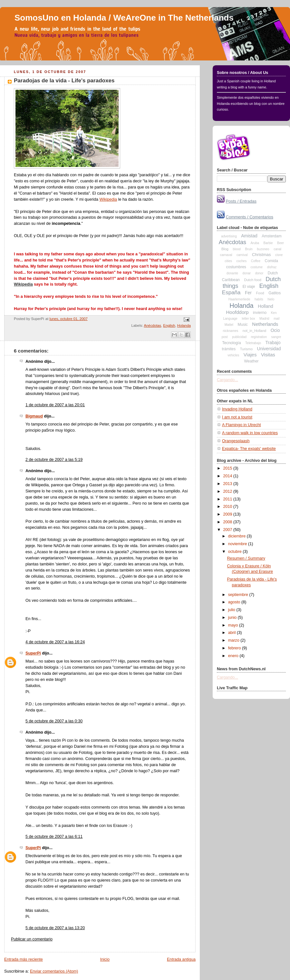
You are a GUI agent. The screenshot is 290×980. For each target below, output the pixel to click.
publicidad (239, 337)
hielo (271, 299)
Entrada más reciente (24, 959)
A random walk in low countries (250, 433)
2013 (228, 484)
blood (237, 249)
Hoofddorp (237, 312)
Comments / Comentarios (250, 217)
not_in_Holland (254, 331)
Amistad (249, 236)
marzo (234, 640)
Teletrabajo (253, 343)
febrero (235, 648)
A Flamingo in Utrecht (242, 425)
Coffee (256, 261)
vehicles (233, 355)
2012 (228, 491)
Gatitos (275, 293)
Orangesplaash (236, 441)
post (225, 337)
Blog (225, 249)
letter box (248, 319)
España (231, 293)
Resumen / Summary (246, 558)
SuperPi (33, 653)
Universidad (269, 349)
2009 (228, 514)
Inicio (105, 959)
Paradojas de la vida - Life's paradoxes (64, 81)
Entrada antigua (181, 959)
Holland (265, 306)
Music (243, 325)
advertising (229, 236)
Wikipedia (108, 199)
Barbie (268, 243)
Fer (248, 293)
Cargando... (227, 380)
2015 (228, 468)
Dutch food (253, 280)
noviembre (238, 544)
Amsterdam (271, 236)
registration (259, 337)
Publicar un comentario (32, 939)
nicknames (230, 331)
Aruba (255, 243)
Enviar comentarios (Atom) (54, 971)
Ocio (275, 330)
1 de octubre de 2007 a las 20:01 (55, 405)
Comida (271, 261)
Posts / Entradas (241, 201)
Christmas (261, 255)
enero (234, 656)
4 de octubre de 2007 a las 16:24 (55, 642)
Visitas (268, 355)
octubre (236, 552)
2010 (228, 507)
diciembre (237, 536)
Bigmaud (34, 416)
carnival (242, 255)
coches (241, 261)
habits (259, 299)
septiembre (239, 595)
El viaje (249, 287)
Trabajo (273, 343)
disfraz (272, 267)
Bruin (249, 249)
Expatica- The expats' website (249, 449)
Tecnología (232, 343)
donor (259, 273)
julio (232, 610)
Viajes (250, 355)
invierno (260, 313)
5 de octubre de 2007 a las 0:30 (54, 721)
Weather (251, 361)
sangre (276, 337)
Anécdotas (153, 325)
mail (276, 319)
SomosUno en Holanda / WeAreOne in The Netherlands (124, 18)
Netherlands (265, 324)
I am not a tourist (237, 417)
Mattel (229, 325)
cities (228, 261)
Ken (274, 313)
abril (232, 633)
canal (277, 249)
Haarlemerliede (239, 299)
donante (232, 273)
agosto (235, 602)
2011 (228, 499)
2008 (228, 522)
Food (260, 293)
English (169, 325)
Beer (280, 243)
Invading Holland (237, 409)
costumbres (236, 267)
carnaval (226, 255)
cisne (279, 255)
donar (247, 273)
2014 (228, 476)
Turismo (246, 349)
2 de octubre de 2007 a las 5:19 (54, 460)
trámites (229, 349)
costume (256, 267)
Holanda (184, 325)
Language (230, 319)
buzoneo (263, 249)
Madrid (264, 319)
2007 (228, 530)
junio (233, 618)
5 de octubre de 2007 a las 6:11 (54, 837)
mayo (234, 625)
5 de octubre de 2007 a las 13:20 (55, 928)
